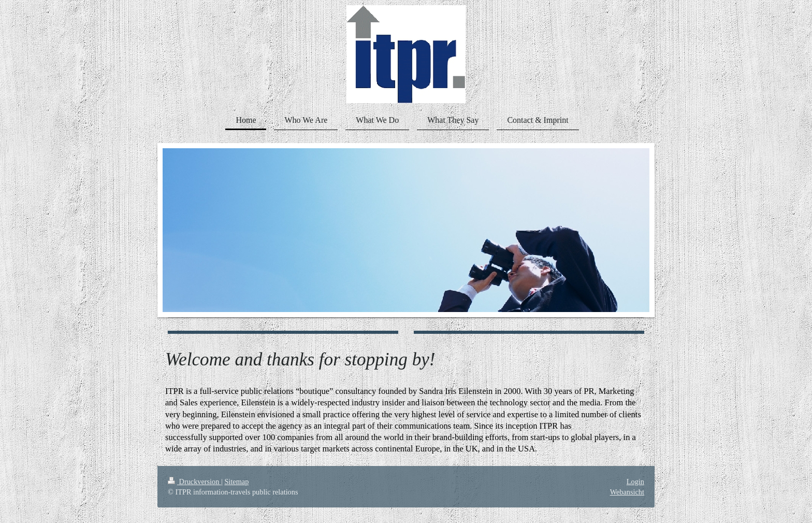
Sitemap (236, 482)
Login (635, 482)
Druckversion (194, 482)
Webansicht (627, 492)
